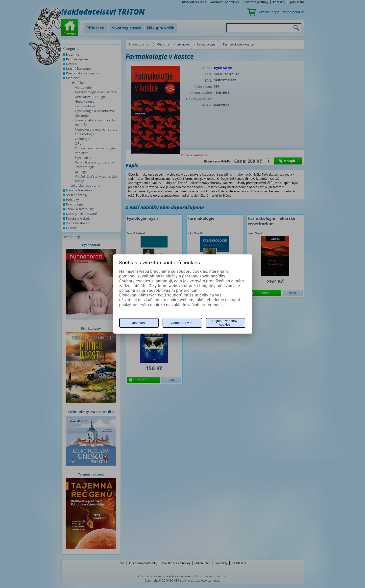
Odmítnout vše (182, 323)
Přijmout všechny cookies (225, 323)
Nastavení (138, 323)
